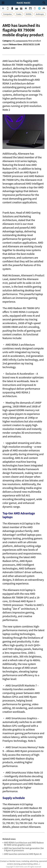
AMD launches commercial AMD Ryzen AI (23, 854)
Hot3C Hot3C (23, 3)
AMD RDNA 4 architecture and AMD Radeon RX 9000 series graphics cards (24, 844)
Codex (19, 14)
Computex (7, 14)
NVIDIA (29, 14)
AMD (13, 48)
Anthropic (40, 14)
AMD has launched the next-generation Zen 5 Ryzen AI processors (24, 849)
